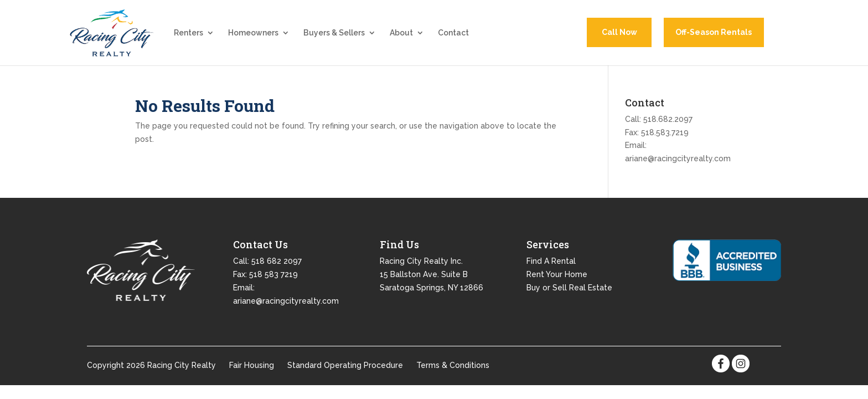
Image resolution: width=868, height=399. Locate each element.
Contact (453, 35)
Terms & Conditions (453, 370)
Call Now (619, 34)
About (401, 35)
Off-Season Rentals (714, 34)
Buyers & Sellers (334, 35)
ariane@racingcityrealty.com (678, 162)
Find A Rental (551, 265)
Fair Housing (252, 370)
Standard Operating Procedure (345, 370)
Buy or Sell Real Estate (569, 291)
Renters (188, 35)
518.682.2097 (668, 123)
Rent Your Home (557, 278)
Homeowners (253, 35)
